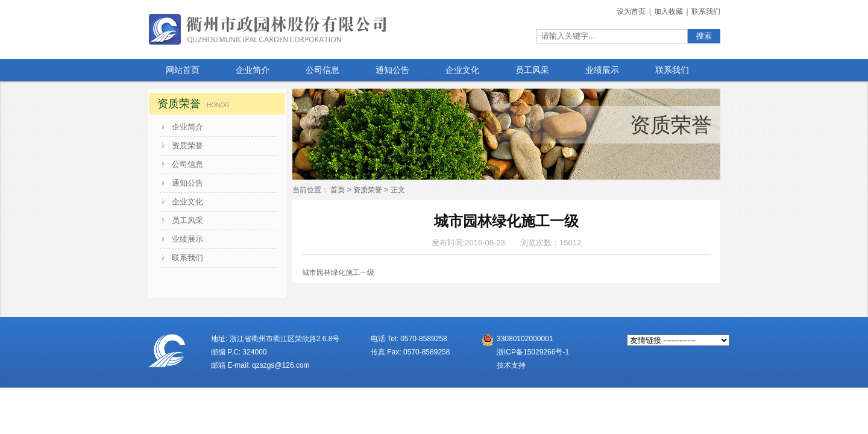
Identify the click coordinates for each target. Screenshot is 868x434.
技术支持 (511, 365)
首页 (338, 190)
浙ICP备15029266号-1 (533, 352)
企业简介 (187, 127)
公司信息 (187, 164)
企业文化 (187, 202)
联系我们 (706, 11)
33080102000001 (525, 339)
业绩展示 (187, 239)
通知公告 (187, 183)
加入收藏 (669, 11)
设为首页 (632, 11)
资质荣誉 (187, 146)
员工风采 (187, 220)
